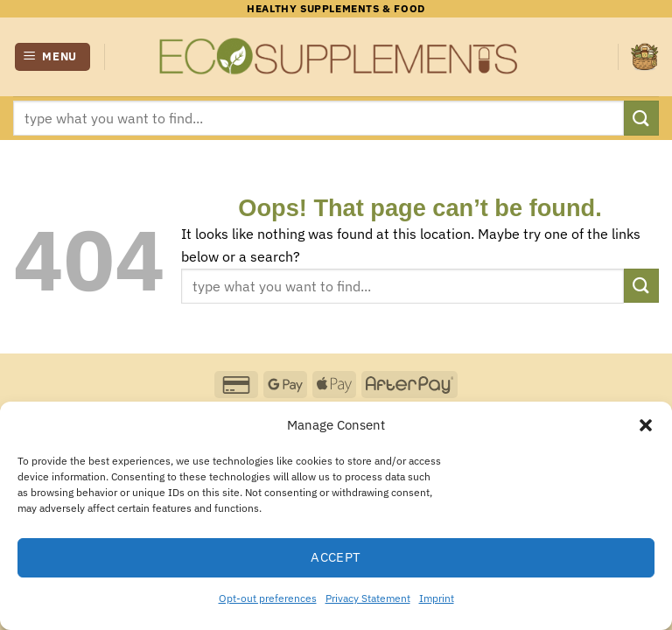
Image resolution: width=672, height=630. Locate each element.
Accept (336, 557)
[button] (646, 425)
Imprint (437, 598)
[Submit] (641, 118)
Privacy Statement (368, 598)
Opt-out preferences (268, 598)
